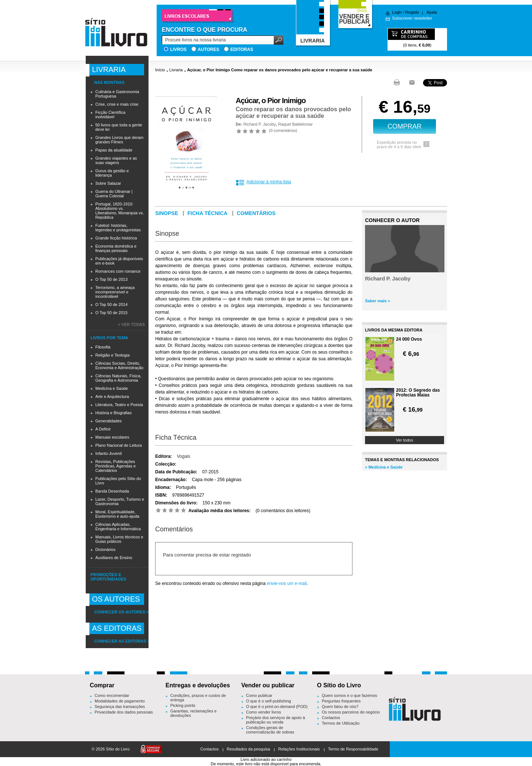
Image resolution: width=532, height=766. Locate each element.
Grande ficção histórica (116, 238)
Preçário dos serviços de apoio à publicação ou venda (276, 720)
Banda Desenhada (112, 491)
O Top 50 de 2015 (111, 313)
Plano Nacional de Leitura (119, 445)
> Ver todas (131, 324)
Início (160, 70)
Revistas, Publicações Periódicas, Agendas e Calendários (115, 466)
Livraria (176, 70)
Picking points (183, 705)
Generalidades (109, 421)
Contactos (331, 718)
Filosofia (103, 347)
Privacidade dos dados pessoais (124, 712)
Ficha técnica (207, 213)
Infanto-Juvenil (109, 453)
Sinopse (167, 213)
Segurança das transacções (120, 707)
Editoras (242, 50)
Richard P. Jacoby (260, 124)
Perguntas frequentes (341, 701)
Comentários (256, 213)
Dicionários (105, 549)
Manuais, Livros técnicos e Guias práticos (119, 539)
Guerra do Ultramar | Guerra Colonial (114, 194)
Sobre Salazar (108, 183)
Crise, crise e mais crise (117, 104)
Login (397, 12)
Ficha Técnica (176, 438)
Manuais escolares (112, 437)
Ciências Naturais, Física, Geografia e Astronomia (118, 378)
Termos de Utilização (341, 723)
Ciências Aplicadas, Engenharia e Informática (118, 527)
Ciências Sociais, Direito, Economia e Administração (119, 365)
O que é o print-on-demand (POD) (277, 707)
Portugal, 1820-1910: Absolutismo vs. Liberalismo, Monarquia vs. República (120, 211)
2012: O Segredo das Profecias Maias (418, 393)
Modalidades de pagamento (120, 701)
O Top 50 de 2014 (111, 304)
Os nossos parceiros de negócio (351, 712)
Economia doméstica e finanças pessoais (116, 248)
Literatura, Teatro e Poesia (119, 405)
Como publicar (259, 695)
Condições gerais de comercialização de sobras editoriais (270, 732)
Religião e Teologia (112, 355)
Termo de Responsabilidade (353, 749)
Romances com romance (118, 271)
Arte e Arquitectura (112, 396)
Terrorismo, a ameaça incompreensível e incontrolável (115, 292)
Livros (178, 50)
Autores (208, 50)
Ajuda (432, 12)
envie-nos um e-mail (287, 583)
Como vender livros (264, 712)
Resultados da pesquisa (248, 749)
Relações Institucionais (299, 749)
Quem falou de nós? (340, 707)
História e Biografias (113, 413)
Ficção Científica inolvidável (110, 115)
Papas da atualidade (114, 150)
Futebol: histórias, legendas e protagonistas (118, 228)
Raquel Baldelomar (296, 124)
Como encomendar (112, 695)
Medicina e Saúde (112, 388)
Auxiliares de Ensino (114, 558)
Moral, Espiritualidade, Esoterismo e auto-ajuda (117, 514)
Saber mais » (378, 301)
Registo (412, 12)
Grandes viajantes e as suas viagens (116, 160)
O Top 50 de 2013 (111, 279)
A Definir (103, 429)
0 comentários (283, 130)
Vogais (184, 456)
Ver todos (405, 440)
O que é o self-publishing (269, 701)
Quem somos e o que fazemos (349, 695)
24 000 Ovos (409, 339)
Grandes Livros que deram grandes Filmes (119, 140)
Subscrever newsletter (412, 18)
